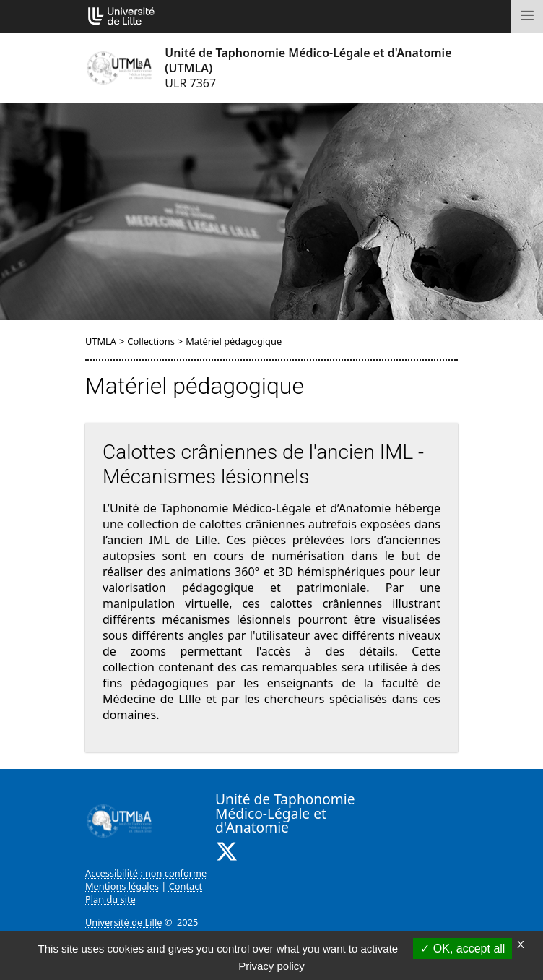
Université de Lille (123, 922)
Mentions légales (122, 886)
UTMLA (101, 341)
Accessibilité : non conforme (146, 873)
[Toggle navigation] (527, 16)
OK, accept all (462, 949)
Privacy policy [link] (271, 966)
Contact (186, 886)
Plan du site (110, 899)
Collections (151, 341)
